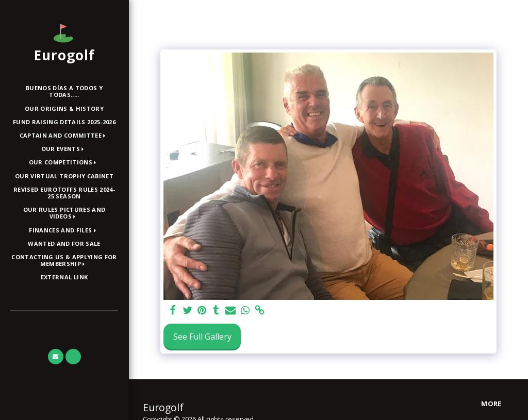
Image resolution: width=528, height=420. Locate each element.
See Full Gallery (202, 337)
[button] (64, 136)
